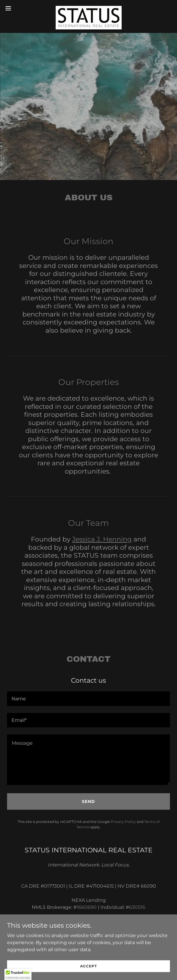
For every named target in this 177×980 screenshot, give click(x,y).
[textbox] (88, 699)
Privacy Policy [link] (123, 822)
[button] (15, 8)
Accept (88, 966)
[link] (89, 8)
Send (88, 801)
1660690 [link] (87, 907)
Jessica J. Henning (102, 539)
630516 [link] (137, 907)
